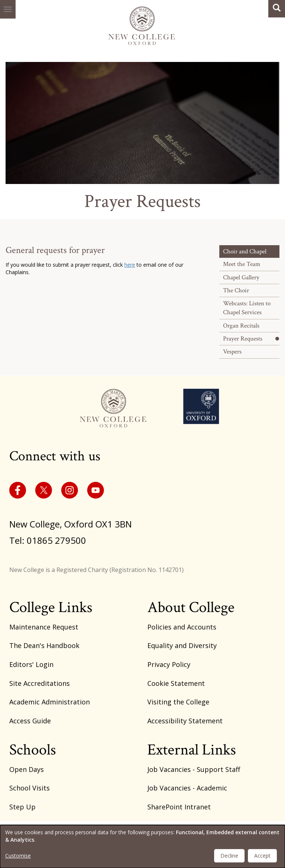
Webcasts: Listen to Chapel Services (247, 308)
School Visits (30, 788)
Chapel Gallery (241, 277)
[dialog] (142, 846)
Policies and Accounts (182, 627)
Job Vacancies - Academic (187, 788)
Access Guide (30, 721)
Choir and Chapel (245, 251)
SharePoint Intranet (179, 807)
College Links (51, 607)
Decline (229, 856)
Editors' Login (31, 664)
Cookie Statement (176, 683)
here (130, 265)
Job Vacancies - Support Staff (194, 769)
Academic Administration (50, 702)
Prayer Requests (243, 339)
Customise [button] (18, 856)
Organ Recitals (241, 326)
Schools (33, 750)
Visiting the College (178, 702)
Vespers (232, 352)
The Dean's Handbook (44, 645)
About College (191, 607)
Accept (262, 856)
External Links (192, 750)
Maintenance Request (44, 627)
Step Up (22, 807)
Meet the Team (242, 264)
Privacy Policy (169, 664)
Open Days (27, 769)
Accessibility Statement (185, 721)
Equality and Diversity (182, 645)
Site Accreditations (40, 683)
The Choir (236, 290)
